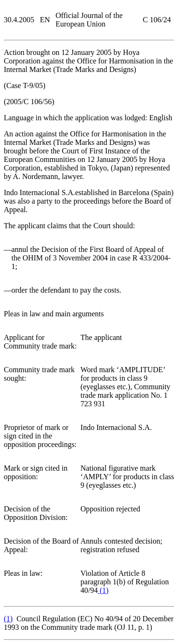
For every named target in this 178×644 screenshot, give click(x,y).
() (103, 590)
